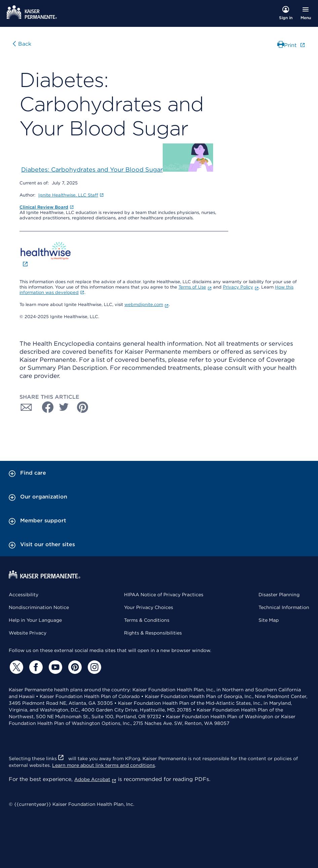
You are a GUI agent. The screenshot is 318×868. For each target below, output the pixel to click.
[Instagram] (93, 667)
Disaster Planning (279, 595)
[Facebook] (35, 667)
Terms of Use (195, 287)
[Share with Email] (26, 407)
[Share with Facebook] (45, 407)
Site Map (269, 620)
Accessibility (24, 595)
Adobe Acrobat (95, 779)
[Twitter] (15, 667)
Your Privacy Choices (149, 607)
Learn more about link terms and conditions (104, 765)
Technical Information (284, 607)
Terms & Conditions (147, 620)
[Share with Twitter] (64, 407)
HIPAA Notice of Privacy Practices (164, 595)
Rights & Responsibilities (153, 633)
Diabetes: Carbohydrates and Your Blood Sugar (92, 169)
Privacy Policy (241, 287)
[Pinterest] (74, 667)
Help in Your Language (35, 620)
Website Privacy (28, 633)
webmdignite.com (147, 305)
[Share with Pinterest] (83, 407)
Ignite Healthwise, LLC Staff (71, 195)
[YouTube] (54, 667)
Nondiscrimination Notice (39, 607)
